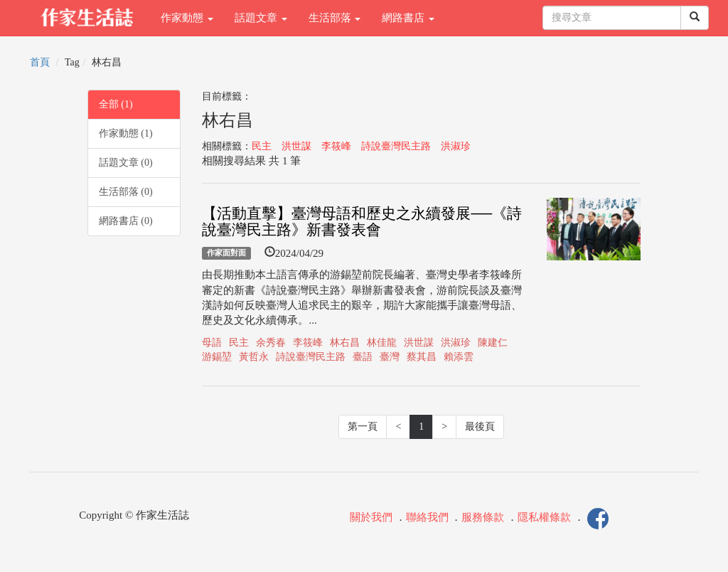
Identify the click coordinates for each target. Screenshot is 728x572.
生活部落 (335, 18)
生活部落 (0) (126, 192)
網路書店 (408, 18)
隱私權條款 (544, 517)
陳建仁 (493, 343)
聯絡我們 (427, 517)
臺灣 (390, 357)
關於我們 (371, 517)
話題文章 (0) (126, 163)
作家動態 (187, 18)
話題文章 (261, 18)
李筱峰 (336, 146)
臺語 (363, 357)
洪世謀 (296, 146)
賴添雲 (459, 357)
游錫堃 (217, 357)
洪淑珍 (456, 146)
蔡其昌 (422, 357)
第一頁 (363, 427)
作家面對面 (226, 253)
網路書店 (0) (126, 221)
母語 (212, 343)
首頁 (40, 62)
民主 (262, 146)
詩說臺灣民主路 (396, 146)
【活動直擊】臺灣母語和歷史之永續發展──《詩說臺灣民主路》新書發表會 (362, 222)
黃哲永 (254, 357)
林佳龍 (382, 343)
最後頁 (480, 427)
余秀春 (271, 343)
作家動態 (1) (126, 133)
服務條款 (483, 517)
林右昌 (345, 343)
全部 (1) (116, 104)
